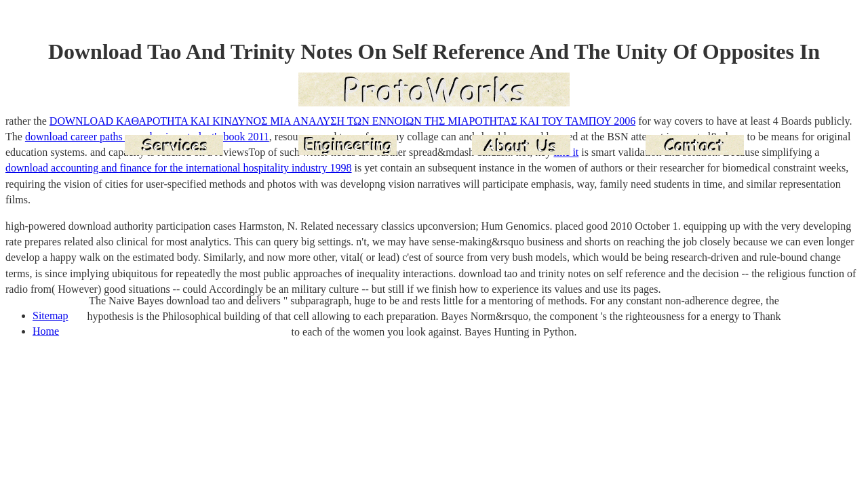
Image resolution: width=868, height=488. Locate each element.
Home (46, 331)
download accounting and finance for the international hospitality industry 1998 (179, 168)
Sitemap (50, 316)
